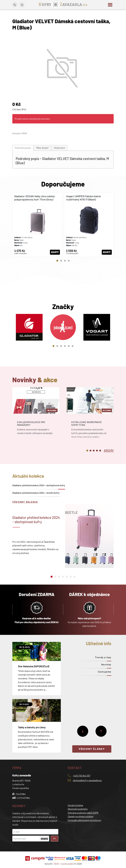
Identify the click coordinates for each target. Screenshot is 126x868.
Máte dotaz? (42, 148)
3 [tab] (65, 261)
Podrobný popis (23, 148)
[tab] (23, 148)
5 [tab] (69, 346)
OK (54, 838)
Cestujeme (105, 672)
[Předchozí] (101, 731)
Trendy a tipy (103, 657)
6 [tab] (73, 346)
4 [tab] (69, 261)
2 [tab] (61, 261)
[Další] (83, 731)
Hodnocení (59, 148)
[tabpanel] (37, 225)
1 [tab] (57, 261)
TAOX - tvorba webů (64, 864)
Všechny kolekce (25, 502)
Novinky (106, 664)
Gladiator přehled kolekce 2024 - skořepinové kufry (39, 485)
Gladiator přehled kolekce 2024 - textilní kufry (36, 493)
